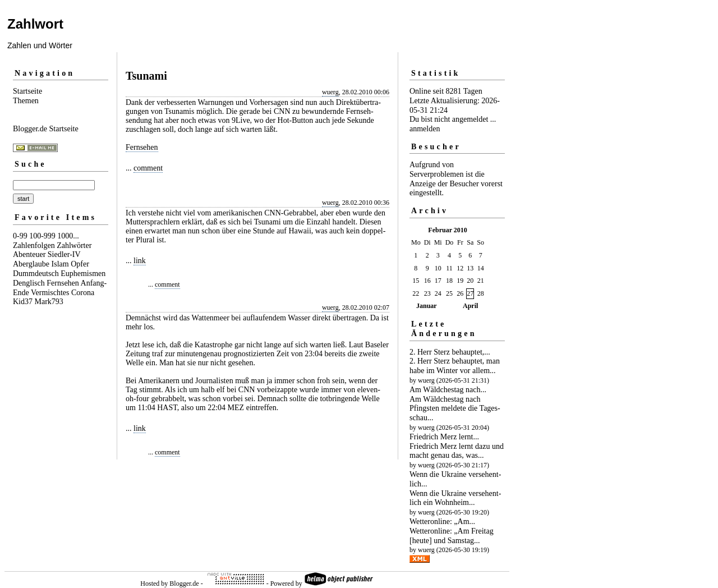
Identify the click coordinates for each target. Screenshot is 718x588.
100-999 (42, 236)
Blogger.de (184, 584)
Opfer (80, 264)
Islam (60, 264)
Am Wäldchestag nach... (448, 390)
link (140, 261)
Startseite (27, 91)
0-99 (20, 236)
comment (148, 168)
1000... (68, 236)
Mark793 (49, 302)
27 (470, 293)
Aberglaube (31, 264)
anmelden (425, 129)
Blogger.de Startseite (46, 129)
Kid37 (23, 302)
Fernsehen (63, 283)
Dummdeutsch (36, 274)
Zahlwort (35, 24)
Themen (26, 101)
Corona (83, 293)
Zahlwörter (74, 245)
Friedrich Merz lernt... (444, 437)
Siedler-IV (64, 254)
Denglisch (29, 283)
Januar (427, 306)
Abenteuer (29, 254)
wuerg (330, 92)
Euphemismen (83, 274)
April (470, 306)
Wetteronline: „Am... (442, 522)
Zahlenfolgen (34, 245)
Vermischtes (50, 293)
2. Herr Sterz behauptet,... (450, 352)
